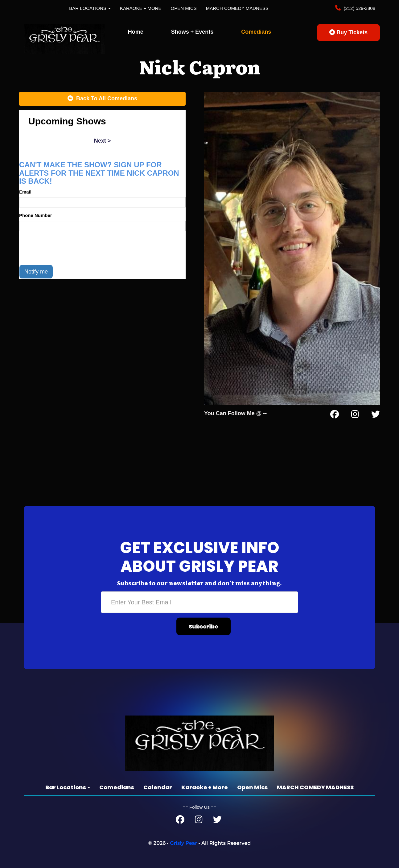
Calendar (158, 787)
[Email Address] (199, 602)
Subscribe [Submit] (204, 626)
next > (103, 141)
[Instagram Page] (355, 415)
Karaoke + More (141, 8)
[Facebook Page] (335, 415)
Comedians (256, 32)
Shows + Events (192, 32)
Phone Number (36, 215)
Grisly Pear (183, 843)
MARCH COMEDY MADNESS (237, 8)
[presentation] (66, 248)
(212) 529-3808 (359, 8)
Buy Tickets (348, 32)
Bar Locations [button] (90, 8)
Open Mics (184, 8)
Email (25, 192)
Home (136, 32)
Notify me (36, 272)
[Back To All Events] (102, 99)
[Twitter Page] (376, 415)
